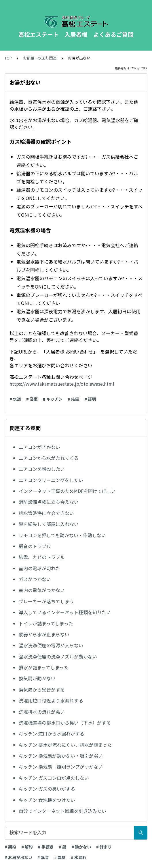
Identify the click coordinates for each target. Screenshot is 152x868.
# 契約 (10, 847)
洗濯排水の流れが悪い (42, 712)
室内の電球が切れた (39, 568)
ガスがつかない (35, 579)
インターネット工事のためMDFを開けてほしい (67, 491)
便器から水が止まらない (44, 634)
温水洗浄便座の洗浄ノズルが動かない (58, 656)
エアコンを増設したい (42, 469)
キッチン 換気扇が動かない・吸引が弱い (61, 756)
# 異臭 (60, 857)
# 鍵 (62, 847)
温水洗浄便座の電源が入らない (51, 645)
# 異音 (43, 857)
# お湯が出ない (18, 857)
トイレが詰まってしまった (46, 623)
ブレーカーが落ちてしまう (46, 601)
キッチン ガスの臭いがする (47, 789)
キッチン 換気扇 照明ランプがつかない (61, 767)
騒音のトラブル (35, 546)
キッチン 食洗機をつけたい (47, 800)
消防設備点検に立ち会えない (51, 502)
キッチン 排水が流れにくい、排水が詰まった (65, 745)
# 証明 (90, 399)
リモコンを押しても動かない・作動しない (62, 535)
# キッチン (53, 399)
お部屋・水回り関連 (40, 58)
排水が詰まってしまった (44, 667)
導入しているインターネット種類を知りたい (65, 612)
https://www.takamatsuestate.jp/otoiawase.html (62, 384)
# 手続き (46, 847)
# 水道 (15, 399)
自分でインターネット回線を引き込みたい (62, 811)
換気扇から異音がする (42, 690)
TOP (8, 58)
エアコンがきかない (39, 447)
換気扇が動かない (37, 678)
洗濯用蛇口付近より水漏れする (51, 700)
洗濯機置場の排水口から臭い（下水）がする (65, 723)
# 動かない (81, 847)
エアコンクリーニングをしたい (51, 480)
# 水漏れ (79, 857)
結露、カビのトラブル (42, 557)
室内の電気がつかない (42, 590)
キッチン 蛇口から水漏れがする (52, 733)
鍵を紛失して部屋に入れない (49, 524)
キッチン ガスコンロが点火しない (54, 778)
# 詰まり (104, 847)
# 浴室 (32, 399)
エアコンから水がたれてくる (49, 458)
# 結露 (73, 399)
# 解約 (27, 847)
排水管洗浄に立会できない (46, 513)
